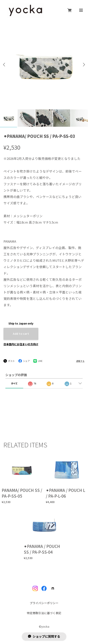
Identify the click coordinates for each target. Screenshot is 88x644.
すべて (14, 378)
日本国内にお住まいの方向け (21, 339)
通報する (80, 356)
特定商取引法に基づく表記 (44, 608)
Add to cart (21, 328)
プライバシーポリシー (44, 598)
